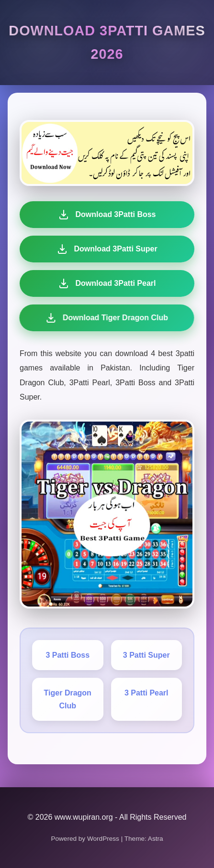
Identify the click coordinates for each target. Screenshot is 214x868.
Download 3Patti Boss (107, 215)
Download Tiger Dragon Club (105, 318)
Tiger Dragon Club (68, 699)
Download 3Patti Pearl (106, 283)
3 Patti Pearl (146, 693)
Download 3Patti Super (107, 249)
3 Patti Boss (68, 655)
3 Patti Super (146, 655)
